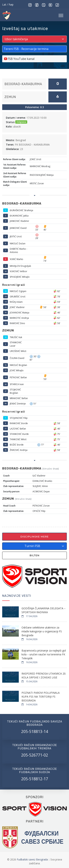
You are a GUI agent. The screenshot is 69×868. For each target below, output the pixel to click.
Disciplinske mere (35, 537)
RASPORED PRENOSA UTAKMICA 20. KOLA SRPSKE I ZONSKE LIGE (44, 675)
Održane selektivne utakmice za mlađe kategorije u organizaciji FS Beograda (42, 631)
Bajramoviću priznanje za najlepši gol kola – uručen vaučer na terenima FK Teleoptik (44, 654)
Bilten (35, 555)
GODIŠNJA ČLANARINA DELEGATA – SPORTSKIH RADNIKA (44, 610)
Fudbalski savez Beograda (33, 859)
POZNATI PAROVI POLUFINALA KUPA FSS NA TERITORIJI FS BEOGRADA (41, 697)
